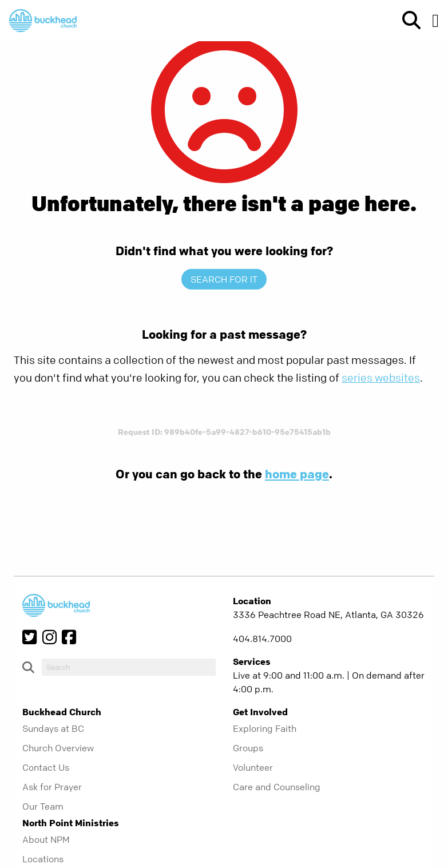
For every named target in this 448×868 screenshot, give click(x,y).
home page (297, 474)
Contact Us (46, 767)
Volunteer (253, 767)
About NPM (46, 839)
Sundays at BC (53, 728)
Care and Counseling (277, 787)
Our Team (43, 806)
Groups (248, 748)
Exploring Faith (265, 728)
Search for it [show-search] (224, 279)
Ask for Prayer (52, 787)
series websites (381, 378)
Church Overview (58, 748)
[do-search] (129, 667)
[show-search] (407, 21)
